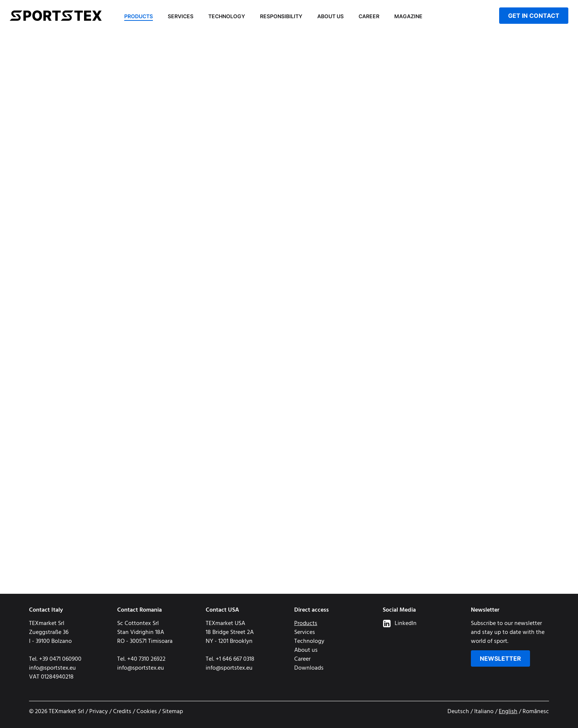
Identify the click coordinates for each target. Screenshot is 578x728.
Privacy (99, 712)
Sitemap (173, 712)
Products (139, 16)
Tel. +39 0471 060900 (55, 659)
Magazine (408, 16)
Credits (122, 712)
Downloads (309, 668)
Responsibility (281, 16)
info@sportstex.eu (52, 668)
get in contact (534, 16)
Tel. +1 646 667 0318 (230, 659)
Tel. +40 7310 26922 (141, 659)
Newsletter (500, 658)
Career (369, 16)
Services (181, 16)
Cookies (147, 712)
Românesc (536, 712)
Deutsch (458, 712)
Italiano (484, 712)
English (508, 712)
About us (330, 16)
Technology (227, 16)
